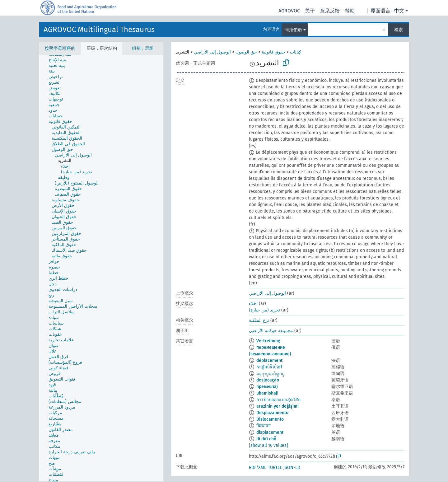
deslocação (268, 380)
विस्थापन (264, 426)
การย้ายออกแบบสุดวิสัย (278, 400)
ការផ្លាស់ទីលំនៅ (269, 367)
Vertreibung (268, 341)
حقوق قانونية (273, 52)
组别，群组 (143, 48)
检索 (399, 30)
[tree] (101, 268)
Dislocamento (270, 419)
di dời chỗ (266, 439)
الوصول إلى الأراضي (212, 52)
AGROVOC (289, 11)
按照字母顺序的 (60, 48)
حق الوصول (246, 52)
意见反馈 (330, 11)
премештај (267, 387)
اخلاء (253, 304)
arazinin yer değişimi (278, 406)
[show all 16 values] (268, 445)
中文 (399, 11)
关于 (310, 11)
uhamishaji (267, 393)
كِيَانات (296, 52)
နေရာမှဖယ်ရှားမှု (271, 374)
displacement (270, 432)
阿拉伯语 (293, 30)
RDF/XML (258, 468)
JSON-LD (292, 468)
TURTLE (275, 468)
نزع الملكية (259, 320)
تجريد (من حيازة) (264, 310)
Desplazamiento (272, 413)
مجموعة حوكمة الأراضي (271, 331)
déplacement (269, 360)
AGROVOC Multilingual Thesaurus (99, 30)
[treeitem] (60, 60)
